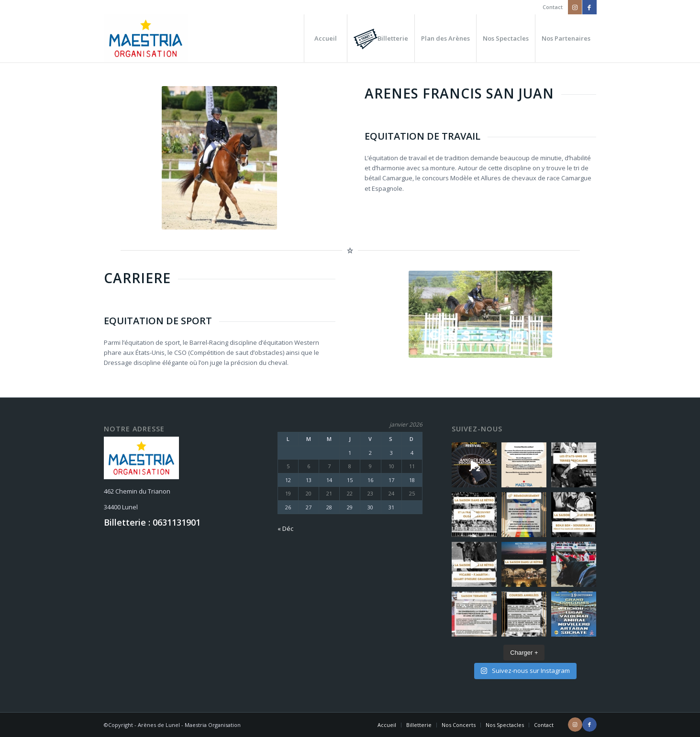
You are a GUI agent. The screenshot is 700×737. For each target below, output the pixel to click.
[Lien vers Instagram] (575, 7)
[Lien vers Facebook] (589, 7)
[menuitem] (550, 7)
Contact (553, 7)
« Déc (285, 528)
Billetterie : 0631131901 (152, 522)
